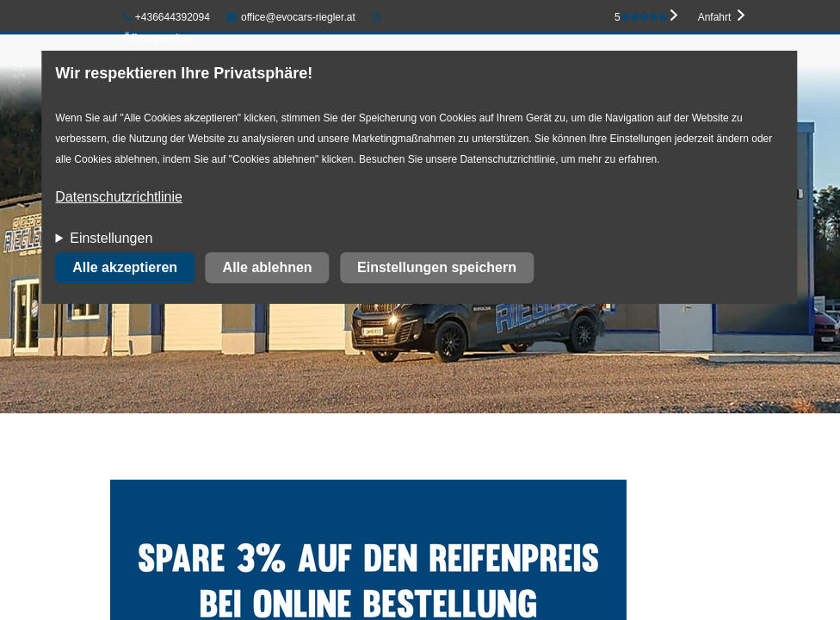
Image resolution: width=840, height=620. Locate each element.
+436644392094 (167, 17)
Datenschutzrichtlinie (119, 197)
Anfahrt (715, 17)
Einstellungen (111, 238)
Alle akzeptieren (125, 267)
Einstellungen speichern (437, 267)
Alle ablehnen (268, 267)
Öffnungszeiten (158, 38)
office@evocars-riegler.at (290, 17)
